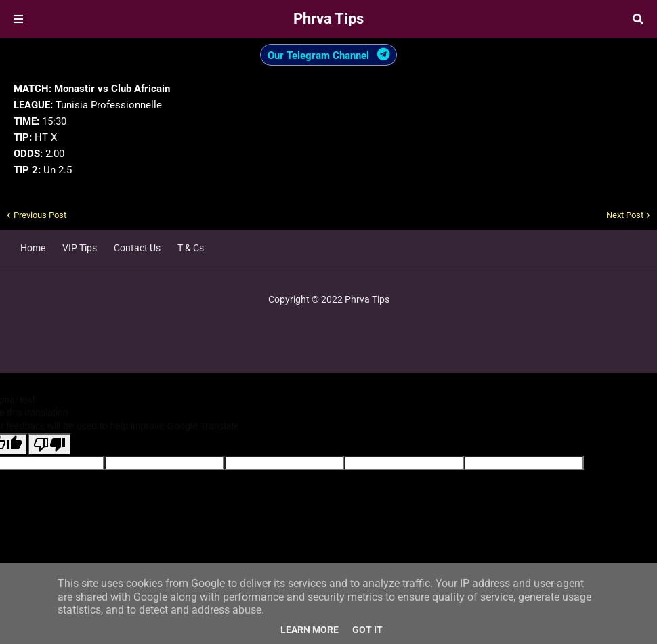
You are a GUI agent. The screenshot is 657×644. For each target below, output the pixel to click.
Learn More (310, 630)
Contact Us (137, 248)
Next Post (625, 215)
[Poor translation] (49, 445)
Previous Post (40, 215)
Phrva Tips (328, 19)
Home (33, 248)
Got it (367, 630)
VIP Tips (80, 248)
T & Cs (191, 248)
